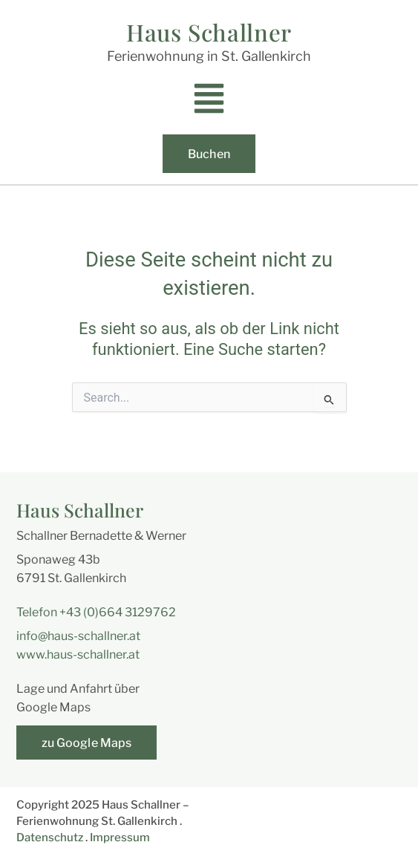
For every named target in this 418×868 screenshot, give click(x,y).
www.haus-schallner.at (78, 654)
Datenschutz (50, 838)
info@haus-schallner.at (78, 636)
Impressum (120, 838)
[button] (209, 102)
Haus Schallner (209, 32)
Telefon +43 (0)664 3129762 (96, 612)
